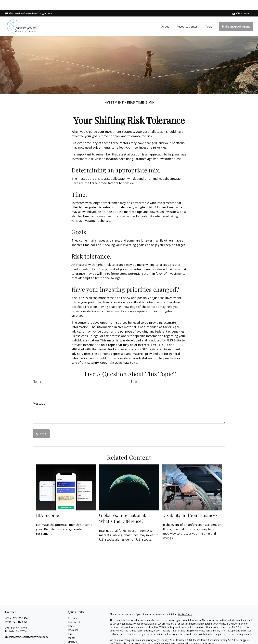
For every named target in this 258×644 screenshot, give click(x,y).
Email (135, 371)
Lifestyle (72, 632)
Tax (70, 624)
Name (37, 371)
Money (72, 628)
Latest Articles (76, 636)
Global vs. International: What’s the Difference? (123, 508)
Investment (74, 612)
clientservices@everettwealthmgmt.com (28, 3)
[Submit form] (41, 424)
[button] (165, 16)
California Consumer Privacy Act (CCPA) (218, 630)
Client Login (240, 3)
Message (39, 394)
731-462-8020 (20, 612)
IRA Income (47, 505)
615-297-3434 (20, 608)
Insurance (73, 620)
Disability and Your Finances (190, 505)
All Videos (73, 640)
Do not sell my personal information (196, 634)
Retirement (74, 608)
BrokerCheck (185, 604)
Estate (71, 616)
